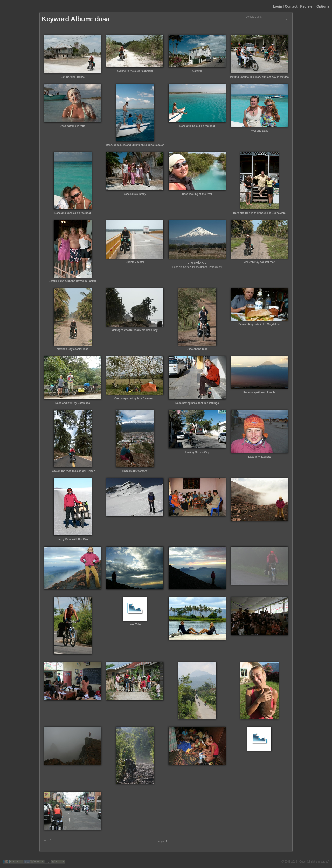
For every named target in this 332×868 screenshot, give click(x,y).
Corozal (197, 71)
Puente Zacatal (135, 262)
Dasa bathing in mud (73, 126)
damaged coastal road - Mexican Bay (135, 330)
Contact (291, 6)
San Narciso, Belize (73, 77)
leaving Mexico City (197, 452)
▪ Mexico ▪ (197, 263)
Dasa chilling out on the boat (197, 126)
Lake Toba (135, 625)
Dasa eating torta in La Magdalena (259, 324)
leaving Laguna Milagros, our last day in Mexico (260, 77)
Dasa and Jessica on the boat (73, 213)
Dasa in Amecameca (135, 471)
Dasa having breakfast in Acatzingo (197, 403)
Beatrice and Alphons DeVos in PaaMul (72, 281)
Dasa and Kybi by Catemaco (73, 403)
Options (323, 6)
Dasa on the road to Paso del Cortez (72, 471)
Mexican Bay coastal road (259, 262)
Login (277, 6)
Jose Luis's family (135, 194)
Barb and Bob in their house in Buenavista (259, 213)
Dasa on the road (197, 349)
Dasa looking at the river (197, 194)
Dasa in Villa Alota (259, 457)
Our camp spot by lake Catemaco (135, 398)
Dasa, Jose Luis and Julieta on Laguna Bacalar (135, 145)
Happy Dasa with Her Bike (72, 539)
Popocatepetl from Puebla (259, 392)
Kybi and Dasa (260, 131)
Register (307, 6)
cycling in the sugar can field (135, 71)
